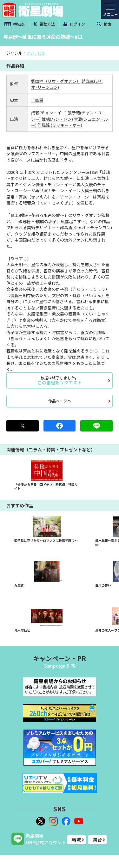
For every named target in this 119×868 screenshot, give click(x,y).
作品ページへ (60, 401)
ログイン (74, 24)
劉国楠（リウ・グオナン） (56, 81)
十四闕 (37, 100)
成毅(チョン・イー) (49, 113)
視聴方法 (44, 24)
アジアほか (36, 53)
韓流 (76, 840)
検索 (104, 24)
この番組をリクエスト (60, 380)
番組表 (15, 24)
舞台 (97, 840)
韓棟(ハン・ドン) (57, 119)
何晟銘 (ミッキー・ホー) (60, 125)
